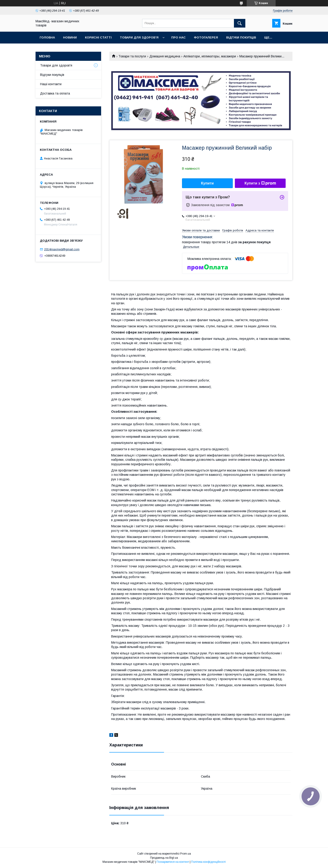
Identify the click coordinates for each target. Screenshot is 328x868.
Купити (208, 183)
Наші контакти (51, 84)
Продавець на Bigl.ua (164, 858)
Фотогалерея (206, 37)
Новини (70, 37)
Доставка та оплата (55, 93)
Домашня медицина (165, 56)
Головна (47, 37)
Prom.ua (186, 854)
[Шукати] (240, 23)
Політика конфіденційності (208, 862)
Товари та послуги (132, 56)
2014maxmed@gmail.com (62, 249)
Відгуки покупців (241, 37)
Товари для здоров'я (139, 37)
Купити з (260, 183)
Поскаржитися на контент (173, 862)
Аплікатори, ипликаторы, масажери (210, 56)
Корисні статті (98, 37)
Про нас (178, 37)
